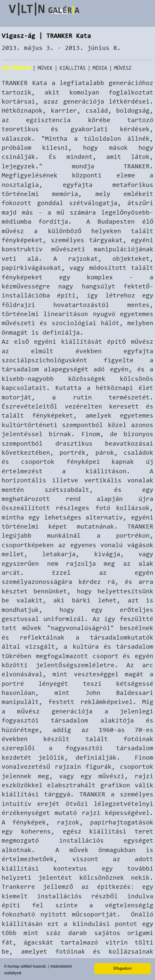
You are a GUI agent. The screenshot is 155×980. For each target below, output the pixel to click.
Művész (123, 68)
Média (100, 68)
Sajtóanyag (16, 68)
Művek (45, 68)
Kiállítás (73, 68)
